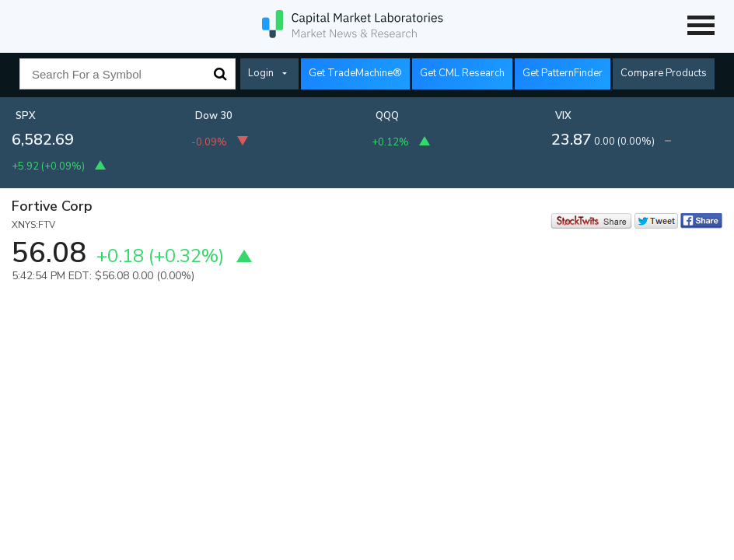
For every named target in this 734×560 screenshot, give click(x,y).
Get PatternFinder (563, 73)
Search (220, 74)
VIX (563, 116)
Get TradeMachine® (355, 73)
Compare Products (664, 73)
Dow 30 (214, 116)
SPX (26, 116)
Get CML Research (462, 73)
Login (261, 73)
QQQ (387, 116)
